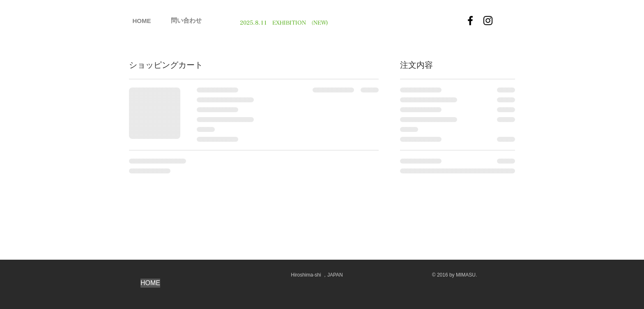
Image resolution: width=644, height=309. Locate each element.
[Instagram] (488, 21)
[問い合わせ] (186, 20)
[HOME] (142, 21)
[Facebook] (470, 21)
